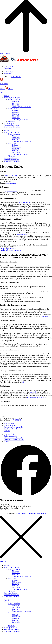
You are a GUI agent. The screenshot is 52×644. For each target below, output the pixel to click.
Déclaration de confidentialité (14, 427)
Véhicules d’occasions (11, 125)
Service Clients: (5, 77)
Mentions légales (10, 423)
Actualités (7, 68)
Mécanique (16, 101)
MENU (3, 561)
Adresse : (3, 416)
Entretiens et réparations (12, 127)
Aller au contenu (5, 53)
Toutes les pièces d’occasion (21, 107)
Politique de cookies (11, 425)
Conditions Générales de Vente (14, 429)
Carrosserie (16, 103)
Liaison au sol (17, 112)
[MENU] (21, 558)
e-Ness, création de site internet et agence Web (31, 513)
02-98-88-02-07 (16, 77)
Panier (2, 92)
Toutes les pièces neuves (20, 120)
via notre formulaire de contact (37, 397)
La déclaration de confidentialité (12, 250)
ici (23, 382)
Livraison (7, 431)
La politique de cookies (9, 249)
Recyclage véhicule (10, 123)
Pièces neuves (13, 109)
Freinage (15, 110)
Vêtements (12, 121)
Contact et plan (9, 66)
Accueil (7, 96)
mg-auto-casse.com (11, 176)
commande (44, 316)
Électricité (16, 105)
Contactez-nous (11, 183)
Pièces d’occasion (14, 99)
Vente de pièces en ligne (12, 98)
